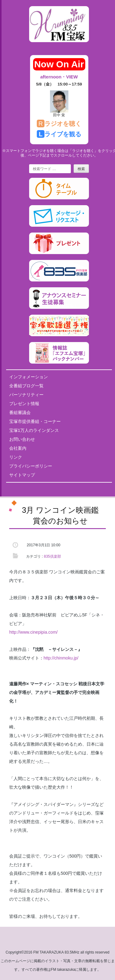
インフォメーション (29, 377)
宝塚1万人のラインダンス (34, 430)
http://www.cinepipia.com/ (33, 632)
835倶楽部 (52, 556)
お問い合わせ (22, 439)
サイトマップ (22, 475)
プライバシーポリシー (31, 466)
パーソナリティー (26, 395)
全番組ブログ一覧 (26, 386)
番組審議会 (20, 412)
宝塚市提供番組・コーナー (35, 421)
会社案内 (18, 448)
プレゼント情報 (24, 404)
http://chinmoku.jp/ (61, 658)
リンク (16, 457)
